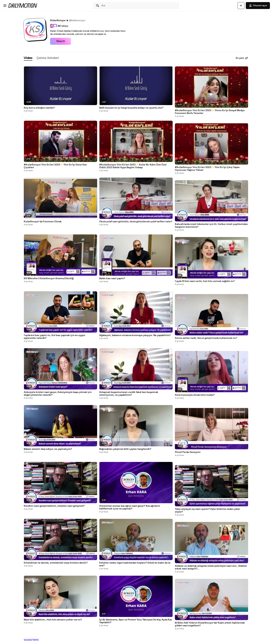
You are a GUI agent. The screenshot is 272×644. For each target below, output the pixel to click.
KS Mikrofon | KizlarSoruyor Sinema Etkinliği (49, 278)
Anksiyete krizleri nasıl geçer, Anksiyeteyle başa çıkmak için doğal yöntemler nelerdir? (58, 394)
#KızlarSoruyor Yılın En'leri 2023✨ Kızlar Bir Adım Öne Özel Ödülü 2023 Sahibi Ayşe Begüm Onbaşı (133, 166)
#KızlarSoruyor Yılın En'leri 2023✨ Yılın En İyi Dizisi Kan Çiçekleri (55, 166)
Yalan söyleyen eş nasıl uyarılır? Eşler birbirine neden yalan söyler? (207, 510)
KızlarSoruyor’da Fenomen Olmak (43, 222)
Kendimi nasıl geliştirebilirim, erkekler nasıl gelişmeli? (54, 506)
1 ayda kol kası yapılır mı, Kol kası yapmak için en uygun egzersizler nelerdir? (54, 337)
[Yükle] (241, 6)
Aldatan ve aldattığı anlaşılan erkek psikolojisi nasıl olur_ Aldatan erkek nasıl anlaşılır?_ (211, 567)
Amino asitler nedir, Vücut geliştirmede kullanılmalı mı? (206, 338)
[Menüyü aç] (5, 6)
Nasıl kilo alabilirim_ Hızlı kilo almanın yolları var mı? (53, 620)
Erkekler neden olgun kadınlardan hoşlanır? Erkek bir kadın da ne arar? (135, 564)
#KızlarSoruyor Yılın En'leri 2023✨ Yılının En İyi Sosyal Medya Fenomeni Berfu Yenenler (210, 112)
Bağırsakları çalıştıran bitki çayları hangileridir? (125, 449)
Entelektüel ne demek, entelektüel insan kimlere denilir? (56, 563)
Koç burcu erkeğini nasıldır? (39, 108)
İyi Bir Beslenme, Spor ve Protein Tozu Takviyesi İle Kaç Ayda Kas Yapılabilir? (136, 621)
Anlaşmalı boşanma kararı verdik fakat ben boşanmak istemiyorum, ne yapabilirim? (129, 394)
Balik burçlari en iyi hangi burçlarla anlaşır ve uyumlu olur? (131, 108)
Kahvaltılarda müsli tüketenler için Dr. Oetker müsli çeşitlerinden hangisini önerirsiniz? (211, 226)
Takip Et (61, 41)
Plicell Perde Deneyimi (188, 452)
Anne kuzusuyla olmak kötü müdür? (195, 395)
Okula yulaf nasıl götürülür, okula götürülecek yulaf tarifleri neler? (136, 222)
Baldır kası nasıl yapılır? (112, 278)
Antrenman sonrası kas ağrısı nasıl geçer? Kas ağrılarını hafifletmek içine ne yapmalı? (130, 507)
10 (37, 640)
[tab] (28, 58)
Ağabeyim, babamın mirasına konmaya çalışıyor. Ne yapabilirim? (135, 335)
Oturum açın (258, 6)
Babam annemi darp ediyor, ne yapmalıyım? (48, 449)
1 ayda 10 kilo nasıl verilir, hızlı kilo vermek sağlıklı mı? (205, 281)
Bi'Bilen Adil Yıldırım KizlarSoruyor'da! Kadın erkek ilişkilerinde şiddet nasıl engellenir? (210, 624)
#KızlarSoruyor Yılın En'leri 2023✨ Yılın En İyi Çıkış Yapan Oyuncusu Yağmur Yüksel (207, 169)
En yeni (242, 58)
